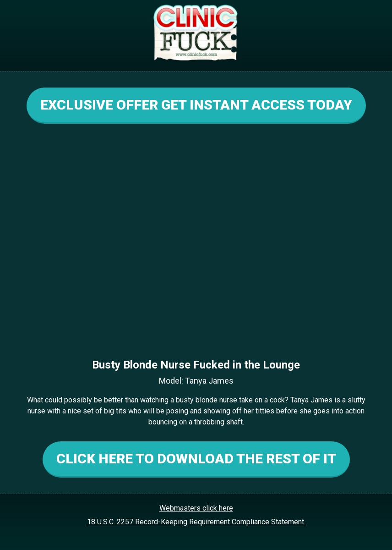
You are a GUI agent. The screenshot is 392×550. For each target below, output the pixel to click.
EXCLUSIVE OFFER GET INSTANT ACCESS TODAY (196, 105)
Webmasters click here (196, 508)
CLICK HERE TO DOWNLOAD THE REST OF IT (196, 459)
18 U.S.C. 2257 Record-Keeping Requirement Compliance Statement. (196, 522)
